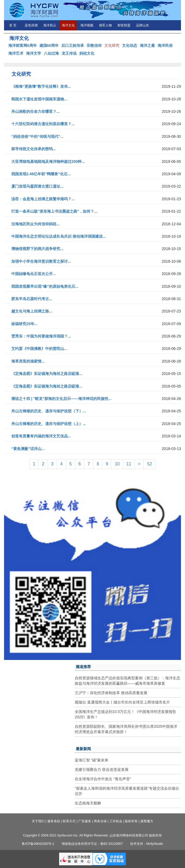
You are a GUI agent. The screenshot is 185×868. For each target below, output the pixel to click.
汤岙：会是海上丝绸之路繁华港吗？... (43, 199)
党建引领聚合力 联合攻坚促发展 (102, 769)
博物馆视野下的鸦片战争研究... (37, 249)
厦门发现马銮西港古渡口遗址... (37, 186)
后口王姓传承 (73, 45)
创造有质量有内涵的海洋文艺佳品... (41, 436)
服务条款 (54, 821)
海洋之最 (147, 45)
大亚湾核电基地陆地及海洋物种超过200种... (48, 161)
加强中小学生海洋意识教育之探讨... (41, 261)
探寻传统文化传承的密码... (34, 149)
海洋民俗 (165, 45)
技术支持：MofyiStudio (147, 844)
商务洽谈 (100, 821)
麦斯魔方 (147, 821)
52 (150, 464)
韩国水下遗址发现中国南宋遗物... (39, 99)
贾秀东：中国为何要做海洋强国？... (41, 336)
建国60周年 (49, 45)
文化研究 (112, 45)
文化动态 (130, 45)
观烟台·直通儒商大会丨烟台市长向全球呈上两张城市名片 (122, 702)
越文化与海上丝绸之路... (32, 311)
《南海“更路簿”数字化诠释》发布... (41, 86)
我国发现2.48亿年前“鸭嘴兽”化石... (41, 174)
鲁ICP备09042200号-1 (38, 844)
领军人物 (105, 25)
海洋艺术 (16, 53)
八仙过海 (51, 53)
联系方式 (69, 821)
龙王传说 (69, 53)
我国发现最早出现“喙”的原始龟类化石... (45, 286)
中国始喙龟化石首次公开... (34, 274)
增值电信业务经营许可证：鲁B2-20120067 (92, 844)
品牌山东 (143, 25)
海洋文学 (34, 53)
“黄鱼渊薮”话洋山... (28, 449)
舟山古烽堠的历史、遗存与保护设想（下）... (49, 411)
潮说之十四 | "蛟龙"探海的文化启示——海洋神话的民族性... (61, 399)
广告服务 (85, 821)
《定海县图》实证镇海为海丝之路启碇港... (47, 374)
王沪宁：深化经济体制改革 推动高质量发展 (111, 693)
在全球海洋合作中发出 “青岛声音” (103, 779)
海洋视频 (87, 25)
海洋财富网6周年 (23, 45)
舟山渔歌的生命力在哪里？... (35, 111)
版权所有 (131, 821)
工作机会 (116, 821)
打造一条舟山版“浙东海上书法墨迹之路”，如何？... (54, 211)
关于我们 (38, 821)
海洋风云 (50, 25)
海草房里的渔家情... (28, 361)
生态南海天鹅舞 (88, 803)
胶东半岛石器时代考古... (32, 299)
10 (117, 464)
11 (129, 464)
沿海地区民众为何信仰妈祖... (35, 224)
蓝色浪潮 (31, 25)
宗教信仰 (94, 45)
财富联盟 (124, 25)
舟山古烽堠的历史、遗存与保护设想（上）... (49, 424)
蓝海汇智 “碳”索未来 (92, 760)
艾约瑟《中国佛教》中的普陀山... (39, 349)
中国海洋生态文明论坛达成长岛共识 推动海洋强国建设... (59, 236)
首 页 (13, 25)
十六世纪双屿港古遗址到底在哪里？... (43, 124)
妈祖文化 (87, 53)
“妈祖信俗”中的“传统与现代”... (37, 136)
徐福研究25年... (24, 324)
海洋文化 (68, 25)
